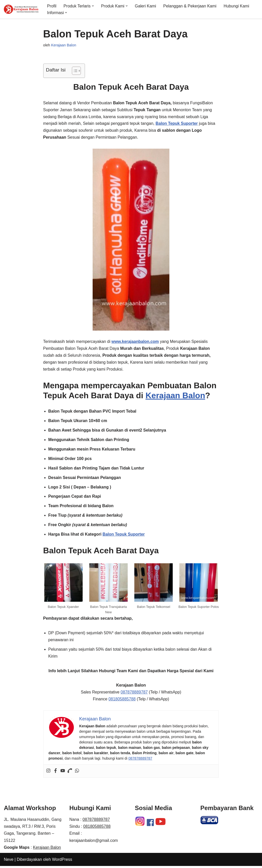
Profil (52, 6)
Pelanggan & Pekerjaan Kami (190, 6)
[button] (93, 6)
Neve (9, 861)
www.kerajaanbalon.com (136, 342)
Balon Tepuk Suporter (124, 536)
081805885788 (122, 701)
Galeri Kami (146, 6)
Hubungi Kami (237, 6)
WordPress (62, 861)
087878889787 (134, 694)
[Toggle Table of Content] (74, 71)
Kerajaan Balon (64, 45)
